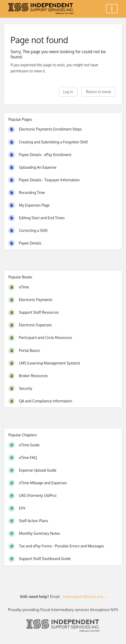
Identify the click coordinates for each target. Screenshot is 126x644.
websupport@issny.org (83, 596)
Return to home (99, 92)
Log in (68, 92)
